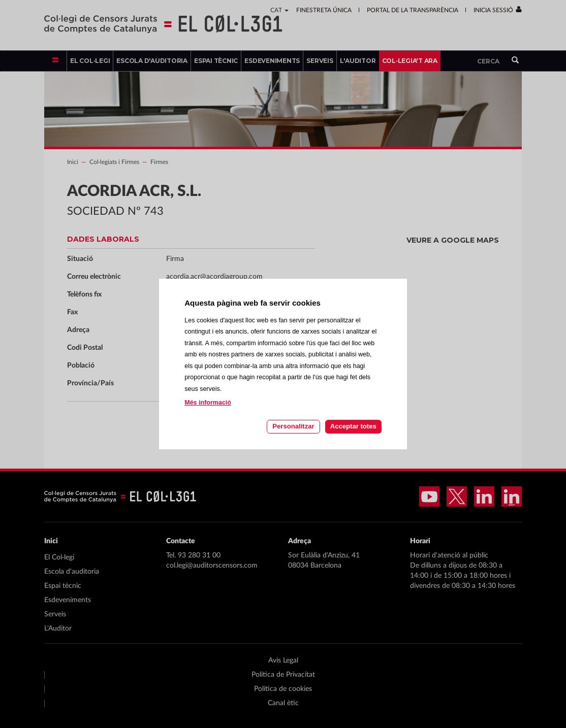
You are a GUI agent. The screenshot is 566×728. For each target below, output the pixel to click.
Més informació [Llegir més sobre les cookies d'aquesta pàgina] (208, 403)
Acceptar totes (353, 426)
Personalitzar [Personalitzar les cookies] (293, 426)
